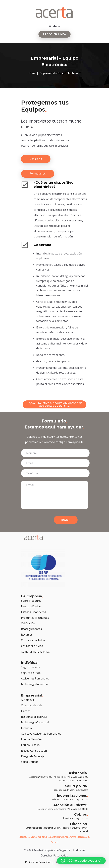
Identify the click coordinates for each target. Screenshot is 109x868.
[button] (81, 861)
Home (32, 73)
